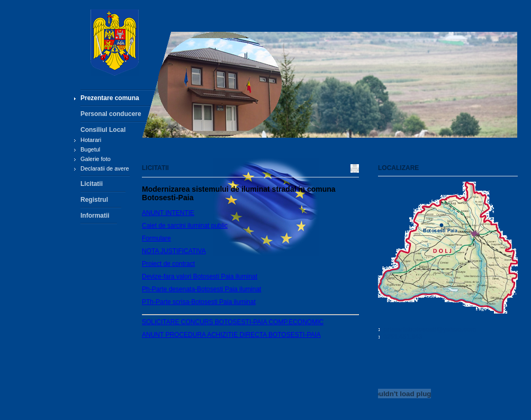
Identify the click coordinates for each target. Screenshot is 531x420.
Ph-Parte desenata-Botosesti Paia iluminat (201, 289)
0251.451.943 (403, 337)
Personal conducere (111, 114)
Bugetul (90, 149)
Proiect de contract (168, 264)
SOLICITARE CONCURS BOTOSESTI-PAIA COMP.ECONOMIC (233, 322)
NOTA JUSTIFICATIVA (174, 251)
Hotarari (91, 140)
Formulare (156, 238)
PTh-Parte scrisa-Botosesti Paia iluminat (199, 302)
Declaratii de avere (105, 168)
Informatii (95, 216)
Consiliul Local (103, 130)
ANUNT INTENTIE (168, 213)
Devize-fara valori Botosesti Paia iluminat (200, 276)
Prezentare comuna (110, 98)
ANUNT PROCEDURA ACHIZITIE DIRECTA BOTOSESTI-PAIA (231, 335)
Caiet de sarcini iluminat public (185, 226)
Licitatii (92, 184)
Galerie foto (96, 159)
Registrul (94, 200)
